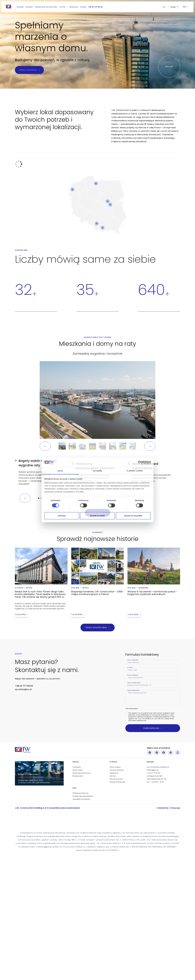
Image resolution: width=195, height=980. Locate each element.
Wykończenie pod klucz (82, 773)
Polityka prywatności (81, 793)
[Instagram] (171, 753)
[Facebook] (164, 753)
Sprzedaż (20, 7)
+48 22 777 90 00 (95, 7)
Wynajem (29, 7)
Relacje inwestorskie (117, 782)
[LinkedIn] (150, 753)
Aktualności (74, 7)
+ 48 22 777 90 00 (154, 773)
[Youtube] (178, 753)
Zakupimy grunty (116, 779)
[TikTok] (157, 753)
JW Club (113, 776)
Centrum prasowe (117, 770)
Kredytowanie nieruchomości (46, 7)
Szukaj (174, 7)
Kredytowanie (78, 776)
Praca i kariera (115, 767)
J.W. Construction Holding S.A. (158, 767)
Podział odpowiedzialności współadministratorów (83, 798)
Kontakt (83, 7)
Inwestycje (77, 767)
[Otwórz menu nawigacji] (164, 7)
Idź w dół (169, 66)
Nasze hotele (78, 770)
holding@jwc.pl (153, 770)
